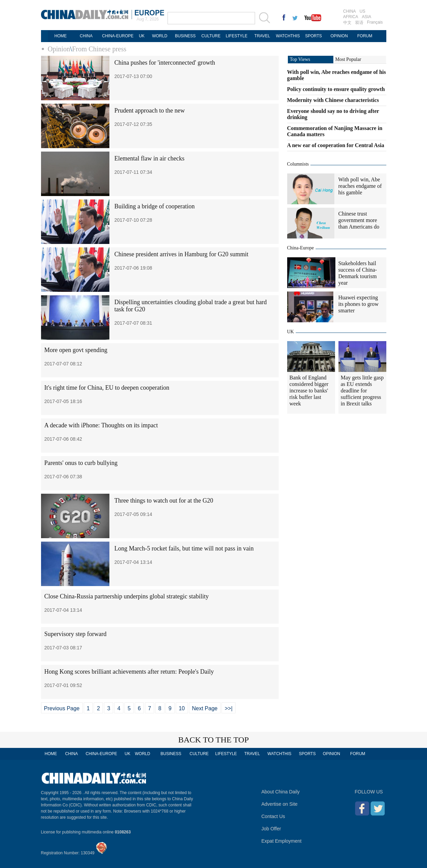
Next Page (205, 708)
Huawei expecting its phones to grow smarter (359, 304)
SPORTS (313, 36)
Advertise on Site (280, 804)
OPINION (339, 36)
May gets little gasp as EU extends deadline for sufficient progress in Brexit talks (362, 391)
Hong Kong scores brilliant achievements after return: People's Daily (129, 672)
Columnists (298, 164)
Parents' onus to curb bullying (81, 463)
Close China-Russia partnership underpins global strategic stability (127, 596)
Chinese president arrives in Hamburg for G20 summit (182, 254)
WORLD (160, 36)
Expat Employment (282, 841)
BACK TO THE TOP (213, 740)
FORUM (365, 36)
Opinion (59, 49)
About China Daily (281, 792)
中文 (347, 23)
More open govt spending (76, 350)
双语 (359, 23)
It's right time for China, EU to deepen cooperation (107, 388)
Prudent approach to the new (150, 111)
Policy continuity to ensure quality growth (336, 89)
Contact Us (273, 816)
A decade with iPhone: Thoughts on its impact (101, 425)
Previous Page (62, 708)
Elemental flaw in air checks (150, 158)
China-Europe (301, 248)
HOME (61, 36)
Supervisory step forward (76, 634)
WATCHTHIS (288, 36)
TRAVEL (262, 36)
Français (375, 22)
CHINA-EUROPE (118, 36)
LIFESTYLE (236, 36)
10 (182, 708)
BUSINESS (185, 36)
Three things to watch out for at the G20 (164, 501)
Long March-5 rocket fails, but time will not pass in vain (184, 548)
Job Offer (271, 829)
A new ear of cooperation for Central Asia (336, 145)
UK (142, 36)
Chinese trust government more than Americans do (359, 220)
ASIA (367, 17)
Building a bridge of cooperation (155, 206)
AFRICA (351, 17)
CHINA (350, 11)
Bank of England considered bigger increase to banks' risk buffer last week (309, 391)
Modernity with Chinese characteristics (333, 100)
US (363, 11)
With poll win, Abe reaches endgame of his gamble (360, 186)
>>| (229, 708)
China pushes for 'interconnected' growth (165, 63)
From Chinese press (99, 49)
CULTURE (211, 36)
